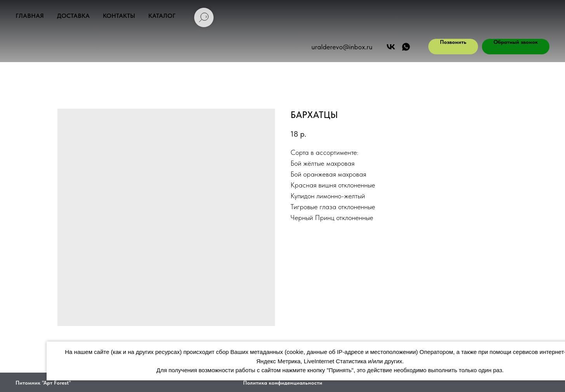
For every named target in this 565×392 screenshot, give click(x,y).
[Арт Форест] (391, 47)
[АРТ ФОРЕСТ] (406, 47)
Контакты (119, 16)
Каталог (162, 16)
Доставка (73, 16)
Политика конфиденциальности (283, 383)
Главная (30, 16)
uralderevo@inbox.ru (342, 47)
